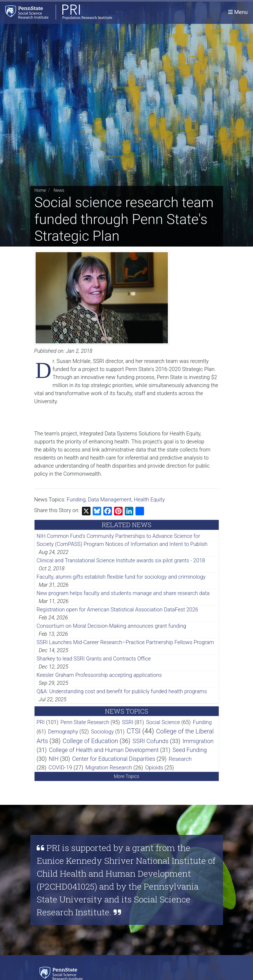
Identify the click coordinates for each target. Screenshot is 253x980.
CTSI (134, 731)
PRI (41, 722)
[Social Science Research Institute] (62, 973)
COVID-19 (60, 768)
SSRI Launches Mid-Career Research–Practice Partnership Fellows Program (125, 642)
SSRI (128, 722)
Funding (76, 500)
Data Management (110, 500)
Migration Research (109, 768)
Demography (63, 732)
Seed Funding (190, 750)
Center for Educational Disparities (114, 759)
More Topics (126, 776)
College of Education (90, 741)
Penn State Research (85, 722)
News (59, 190)
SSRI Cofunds (150, 741)
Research (180, 759)
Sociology (102, 732)
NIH (54, 759)
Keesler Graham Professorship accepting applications (99, 675)
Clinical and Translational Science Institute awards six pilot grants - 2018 (121, 560)
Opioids (154, 768)
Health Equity (149, 500)
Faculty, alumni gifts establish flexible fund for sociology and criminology (121, 577)
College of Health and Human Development (104, 750)
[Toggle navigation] (238, 12)
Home (40, 190)
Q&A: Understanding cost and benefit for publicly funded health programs (122, 691)
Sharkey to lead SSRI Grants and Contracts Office (94, 659)
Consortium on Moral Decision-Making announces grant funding (112, 626)
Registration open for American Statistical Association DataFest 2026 (118, 610)
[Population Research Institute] (56, 12)
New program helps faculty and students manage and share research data (123, 593)
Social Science (163, 722)
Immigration (198, 741)
